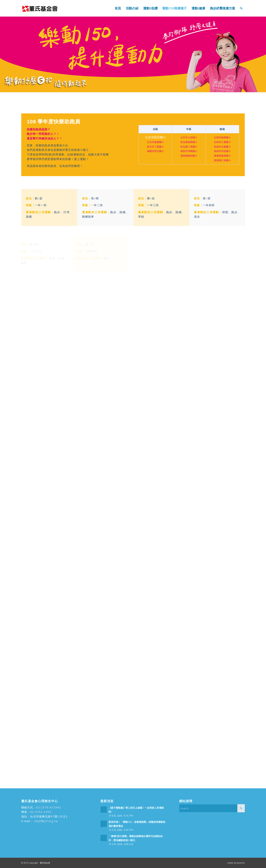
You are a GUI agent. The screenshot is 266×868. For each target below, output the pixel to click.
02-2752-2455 (41, 812)
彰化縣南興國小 (189, 142)
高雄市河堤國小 (222, 151)
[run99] (40, 8)
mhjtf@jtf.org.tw (45, 821)
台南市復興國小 (222, 138)
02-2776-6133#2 (48, 807)
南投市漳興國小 (189, 151)
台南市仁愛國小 (222, 142)
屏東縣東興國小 (222, 156)
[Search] (241, 8)
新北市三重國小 (155, 147)
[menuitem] (118, 8)
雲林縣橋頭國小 (189, 156)
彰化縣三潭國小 (189, 147)
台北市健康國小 (155, 142)
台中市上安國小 (189, 138)
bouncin (241, 863)
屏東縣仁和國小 (222, 160)
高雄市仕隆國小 (222, 147)
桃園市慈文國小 (155, 151)
